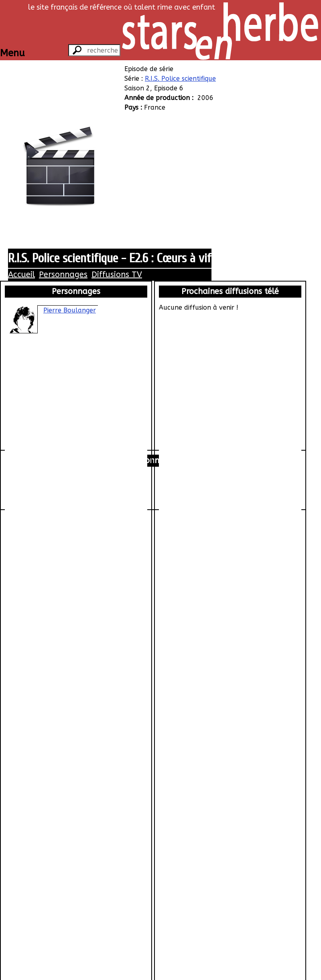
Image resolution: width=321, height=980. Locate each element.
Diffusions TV (117, 275)
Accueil (21, 275)
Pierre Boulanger (70, 310)
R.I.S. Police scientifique (180, 79)
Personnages (63, 275)
